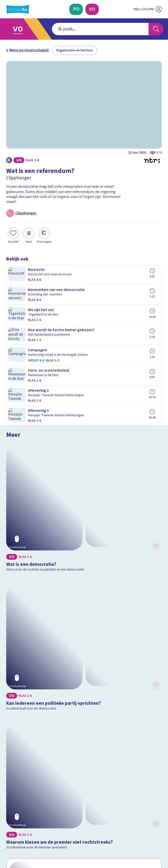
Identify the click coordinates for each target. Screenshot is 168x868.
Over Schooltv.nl (24, 741)
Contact (15, 727)
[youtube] (42, 825)
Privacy (14, 748)
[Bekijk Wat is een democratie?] (84, 316)
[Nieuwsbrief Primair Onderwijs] (58, 786)
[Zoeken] (156, 29)
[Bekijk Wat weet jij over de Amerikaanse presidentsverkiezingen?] (84, 597)
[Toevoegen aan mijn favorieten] (13, 235)
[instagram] (20, 825)
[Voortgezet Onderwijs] (92, 9)
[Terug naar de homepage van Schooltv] (18, 9)
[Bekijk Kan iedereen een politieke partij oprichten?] (84, 409)
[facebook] (9, 825)
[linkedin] (31, 825)
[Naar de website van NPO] (159, 9)
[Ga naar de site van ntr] (143, 838)
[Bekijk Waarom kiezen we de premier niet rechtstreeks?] (84, 503)
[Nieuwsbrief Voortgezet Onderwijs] (111, 786)
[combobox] (77, 29)
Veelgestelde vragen (28, 734)
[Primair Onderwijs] (76, 9)
